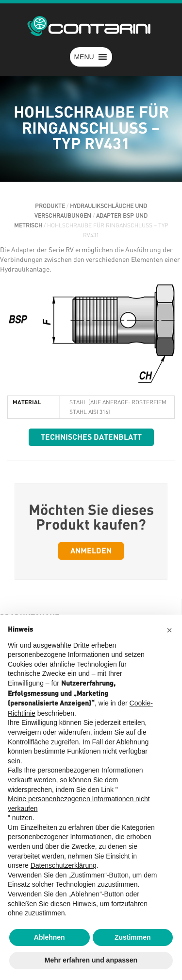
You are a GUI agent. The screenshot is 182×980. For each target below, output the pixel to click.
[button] (84, 57)
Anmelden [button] (91, 551)
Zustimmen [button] (133, 937)
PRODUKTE (50, 206)
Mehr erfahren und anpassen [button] (91, 960)
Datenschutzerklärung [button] (64, 865)
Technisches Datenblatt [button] (91, 437)
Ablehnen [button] (50, 937)
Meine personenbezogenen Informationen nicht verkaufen (79, 804)
